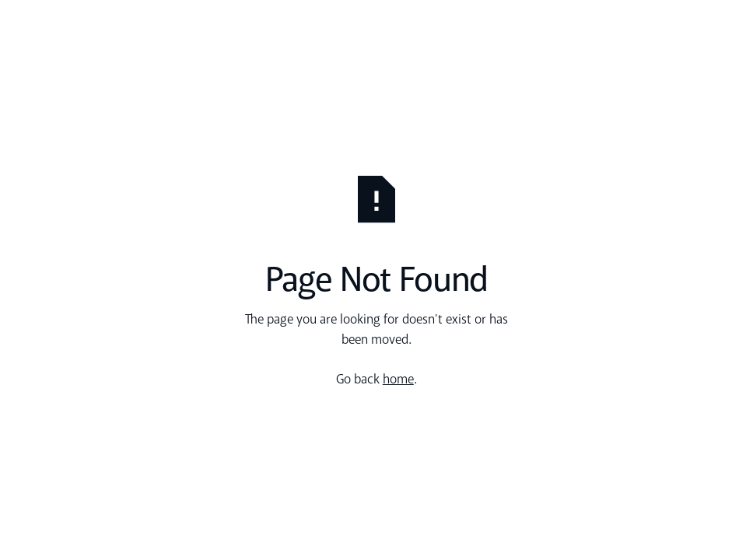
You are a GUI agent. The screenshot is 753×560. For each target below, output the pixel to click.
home (398, 380)
